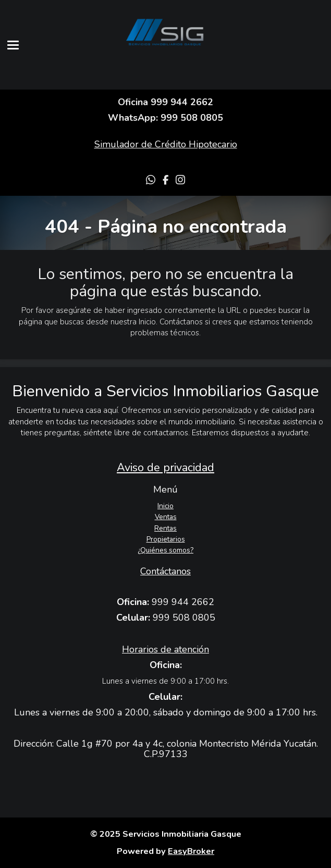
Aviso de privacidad (165, 468)
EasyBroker (191, 851)
